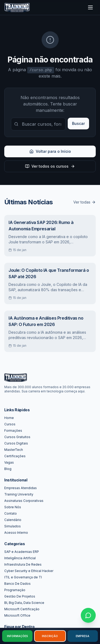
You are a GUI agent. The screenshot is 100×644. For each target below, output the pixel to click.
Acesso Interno (16, 533)
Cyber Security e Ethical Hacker (29, 571)
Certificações (15, 456)
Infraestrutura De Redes (23, 564)
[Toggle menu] (90, 7)
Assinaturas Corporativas (24, 501)
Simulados (13, 526)
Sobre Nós (13, 507)
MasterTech (14, 450)
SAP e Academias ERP (22, 552)
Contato (11, 513)
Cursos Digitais (16, 443)
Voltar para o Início (50, 151)
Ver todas (85, 202)
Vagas (9, 462)
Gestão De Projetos (20, 596)
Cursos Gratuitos (17, 437)
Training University (19, 494)
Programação (15, 590)
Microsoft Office (17, 615)
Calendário (13, 520)
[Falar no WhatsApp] (88, 615)
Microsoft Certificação (22, 609)
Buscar (78, 123)
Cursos (10, 424)
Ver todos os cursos (50, 166)
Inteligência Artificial (20, 558)
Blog (8, 469)
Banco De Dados (17, 584)
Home (9, 418)
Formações (13, 431)
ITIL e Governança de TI (23, 577)
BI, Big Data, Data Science (24, 603)
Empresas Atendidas (21, 488)
